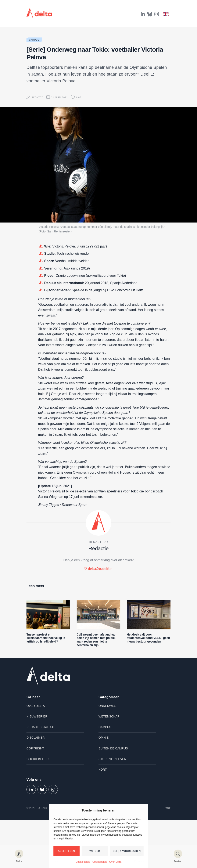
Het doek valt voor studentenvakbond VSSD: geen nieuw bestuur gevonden (148, 638)
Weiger (95, 851)
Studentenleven (112, 759)
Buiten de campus (113, 748)
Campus (34, 40)
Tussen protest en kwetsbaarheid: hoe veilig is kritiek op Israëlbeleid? (46, 638)
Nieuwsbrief (37, 716)
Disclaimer (36, 738)
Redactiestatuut (41, 727)
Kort (103, 770)
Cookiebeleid (83, 862)
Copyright (35, 748)
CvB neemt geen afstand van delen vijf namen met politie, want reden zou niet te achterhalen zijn (97, 640)
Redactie (37, 97)
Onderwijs (107, 706)
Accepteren (67, 851)
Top (167, 808)
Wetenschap (109, 716)
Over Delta (115, 862)
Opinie (103, 738)
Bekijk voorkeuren (127, 851)
